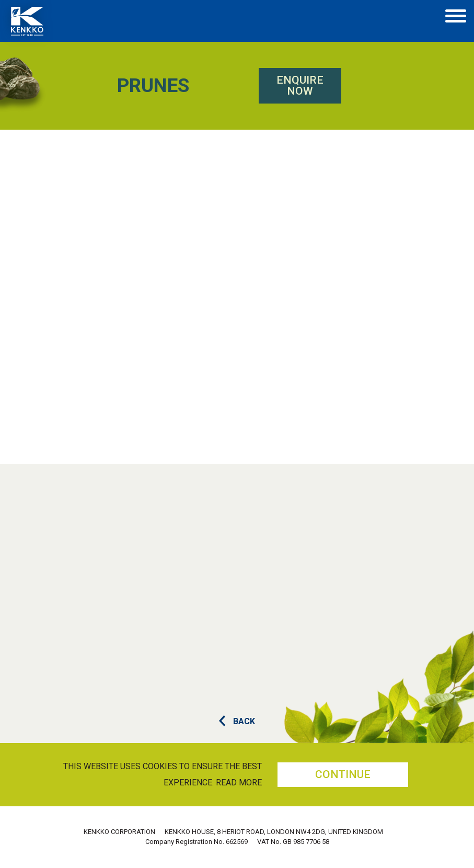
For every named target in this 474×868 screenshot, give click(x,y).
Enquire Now (218, 85)
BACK (237, 721)
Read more (239, 783)
